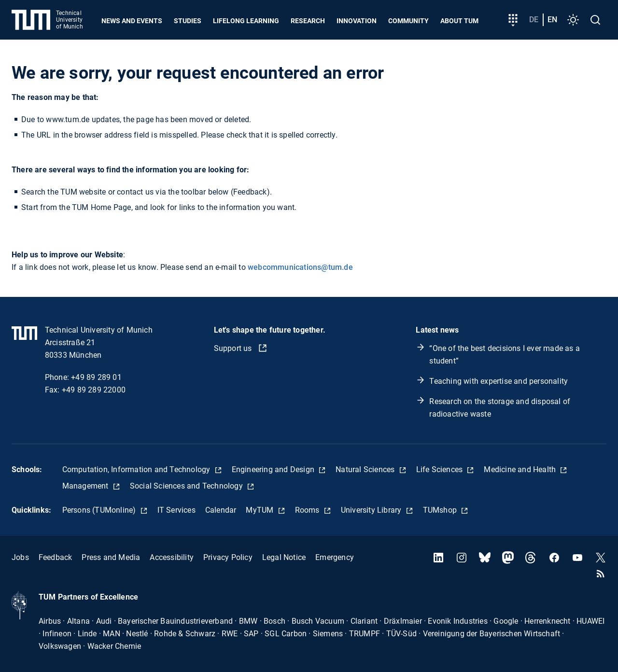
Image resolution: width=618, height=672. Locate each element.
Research (308, 21)
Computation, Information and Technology (137, 469)
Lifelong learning (246, 21)
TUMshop (441, 510)
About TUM (459, 21)
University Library (372, 510)
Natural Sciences (366, 469)
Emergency (335, 557)
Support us (234, 348)
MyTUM (260, 510)
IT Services (176, 510)
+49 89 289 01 (96, 377)
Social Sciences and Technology (187, 486)
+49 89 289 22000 (94, 390)
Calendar (221, 510)
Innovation (357, 21)
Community (408, 21)
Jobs (20, 557)
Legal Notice (284, 557)
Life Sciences (441, 469)
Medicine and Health (521, 469)
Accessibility (172, 557)
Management (86, 486)
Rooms (308, 510)
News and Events (132, 21)
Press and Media (111, 557)
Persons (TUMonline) (100, 510)
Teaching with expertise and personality (499, 381)
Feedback (56, 557)
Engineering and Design (274, 469)
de (534, 20)
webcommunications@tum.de (300, 267)
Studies (188, 21)
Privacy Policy (228, 557)
